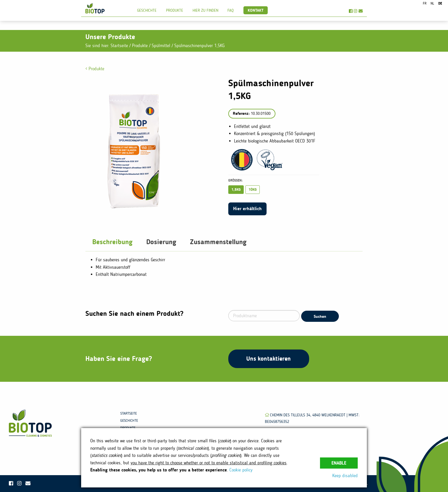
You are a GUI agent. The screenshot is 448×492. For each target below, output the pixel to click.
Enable (339, 463)
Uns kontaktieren (269, 359)
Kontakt (256, 10)
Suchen (320, 316)
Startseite (119, 46)
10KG (253, 189)
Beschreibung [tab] (112, 242)
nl (432, 3)
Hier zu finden (205, 10)
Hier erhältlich (247, 209)
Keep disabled (345, 476)
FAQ (231, 10)
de (440, 3)
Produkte (175, 10)
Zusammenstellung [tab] (218, 242)
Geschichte (147, 10)
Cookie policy (241, 470)
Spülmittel (162, 46)
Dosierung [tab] (161, 242)
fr (425, 3)
